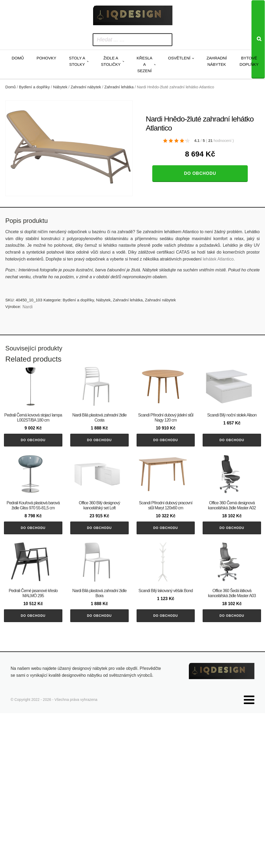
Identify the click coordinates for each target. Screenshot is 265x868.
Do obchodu (200, 173)
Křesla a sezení (144, 64)
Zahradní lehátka (119, 87)
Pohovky (46, 58)
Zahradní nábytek (217, 61)
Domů (18, 58)
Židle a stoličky (111, 61)
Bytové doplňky (249, 61)
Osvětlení (179, 58)
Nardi (28, 307)
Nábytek (60, 87)
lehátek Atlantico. (219, 259)
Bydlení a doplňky (34, 87)
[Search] (258, 39)
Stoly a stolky (77, 61)
